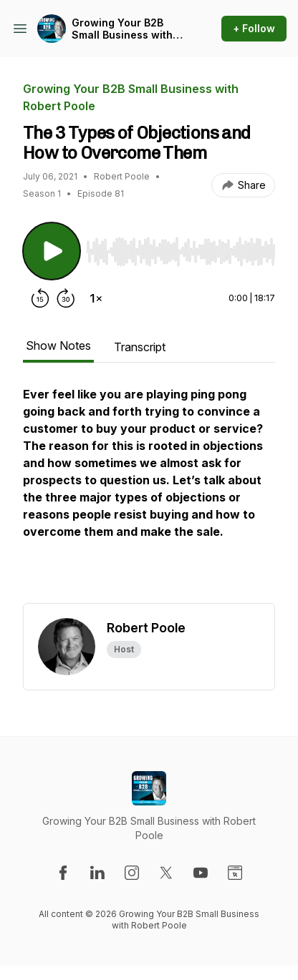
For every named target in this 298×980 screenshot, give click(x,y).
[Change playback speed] (96, 298)
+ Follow (254, 28)
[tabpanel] (149, 494)
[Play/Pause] (52, 251)
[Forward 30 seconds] (66, 298)
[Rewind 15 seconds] (40, 298)
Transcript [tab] (140, 347)
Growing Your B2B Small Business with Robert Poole (122, 29)
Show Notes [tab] (58, 346)
